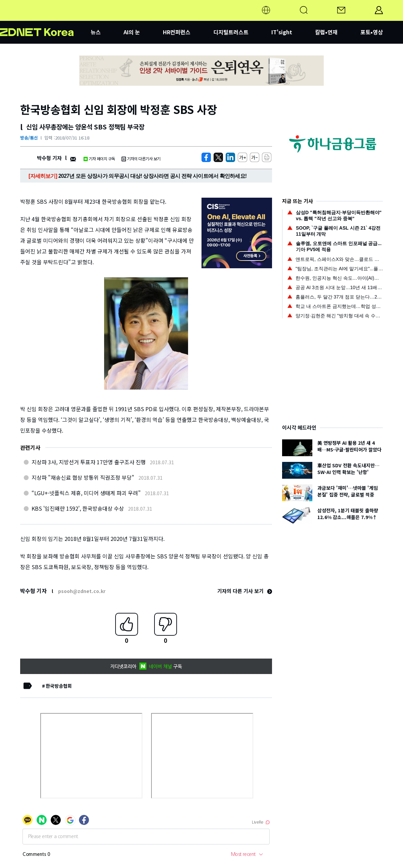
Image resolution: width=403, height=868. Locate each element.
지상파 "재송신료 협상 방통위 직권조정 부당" (83, 477)
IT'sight (282, 32)
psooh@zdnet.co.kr (82, 591)
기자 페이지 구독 (99, 159)
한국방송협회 (59, 686)
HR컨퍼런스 (177, 32)
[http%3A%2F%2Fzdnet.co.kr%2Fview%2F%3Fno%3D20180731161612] (230, 157)
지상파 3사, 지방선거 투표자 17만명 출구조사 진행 (89, 462)
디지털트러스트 (231, 32)
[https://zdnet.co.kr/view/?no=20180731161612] (206, 157)
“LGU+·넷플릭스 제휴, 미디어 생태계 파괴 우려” (86, 493)
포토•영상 (372, 32)
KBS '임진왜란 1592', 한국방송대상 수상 (78, 508)
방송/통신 (29, 138)
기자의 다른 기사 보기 (245, 591)
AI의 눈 (132, 32)
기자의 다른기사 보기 (141, 159)
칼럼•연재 (326, 32)
